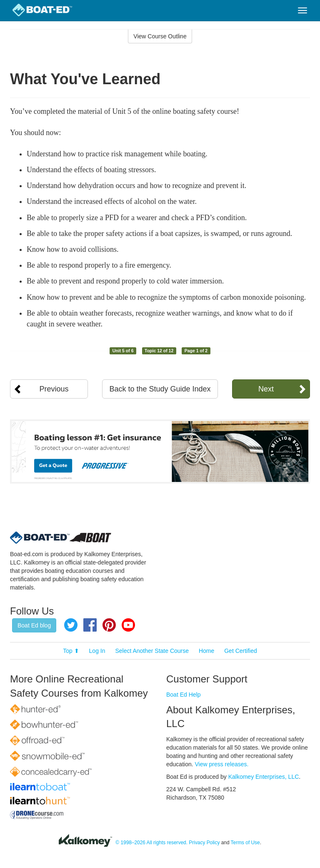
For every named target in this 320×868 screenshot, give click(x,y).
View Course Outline (160, 36)
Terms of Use (245, 843)
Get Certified (241, 651)
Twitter (71, 625)
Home (206, 651)
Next (266, 389)
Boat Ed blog (34, 625)
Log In (97, 651)
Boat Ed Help (184, 695)
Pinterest (109, 625)
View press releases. (222, 764)
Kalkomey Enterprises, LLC (264, 777)
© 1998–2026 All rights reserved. (151, 843)
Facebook (90, 625)
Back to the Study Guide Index (160, 389)
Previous (54, 389)
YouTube (128, 625)
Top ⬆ (71, 651)
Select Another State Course (152, 651)
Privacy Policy (204, 843)
